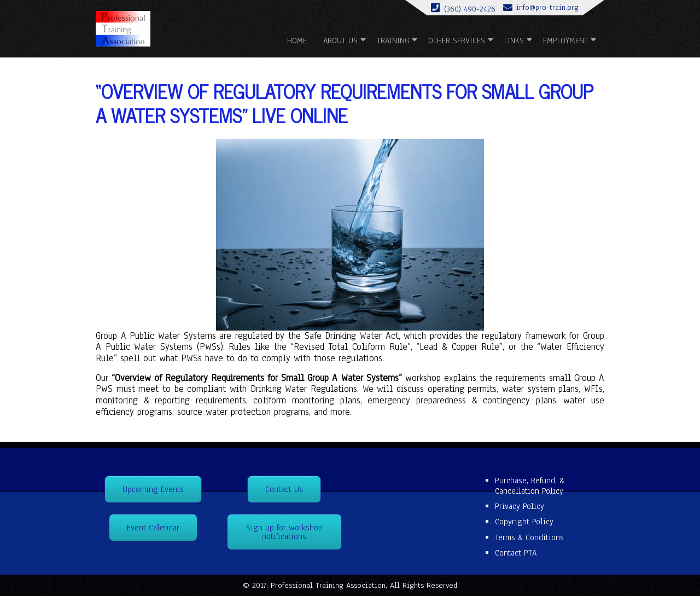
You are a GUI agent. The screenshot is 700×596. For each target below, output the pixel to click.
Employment (565, 40)
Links (514, 40)
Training (393, 40)
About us (340, 40)
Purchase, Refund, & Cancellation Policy (530, 485)
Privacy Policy (520, 506)
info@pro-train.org (547, 7)
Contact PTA (516, 553)
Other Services (457, 40)
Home (297, 40)
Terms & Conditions (529, 537)
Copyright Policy (524, 522)
